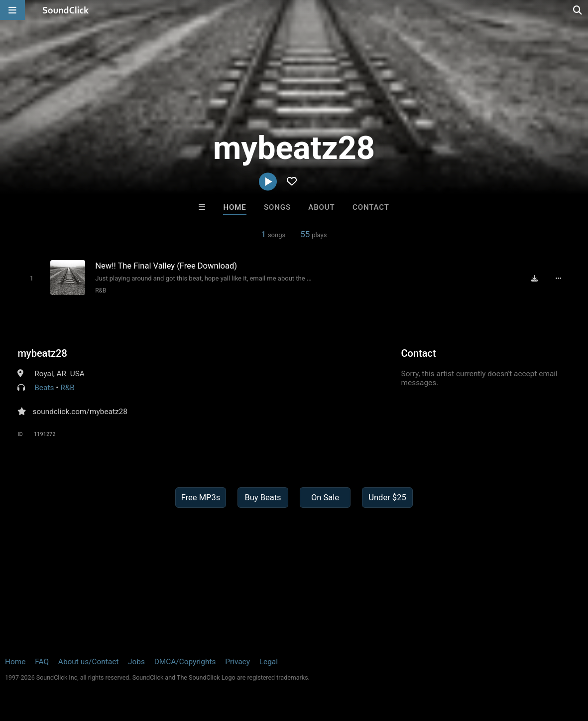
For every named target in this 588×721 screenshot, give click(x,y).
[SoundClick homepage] (66, 10)
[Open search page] (578, 10)
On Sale (325, 498)
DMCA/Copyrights (185, 662)
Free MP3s (201, 498)
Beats (44, 388)
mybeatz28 (42, 353)
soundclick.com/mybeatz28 (80, 412)
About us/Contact (88, 662)
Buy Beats (263, 498)
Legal (269, 662)
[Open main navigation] (12, 10)
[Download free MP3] (535, 278)
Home (235, 207)
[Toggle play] (32, 278)
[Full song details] (559, 278)
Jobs (136, 662)
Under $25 (387, 498)
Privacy (237, 662)
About (321, 207)
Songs (277, 207)
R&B (101, 290)
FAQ (42, 662)
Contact (371, 207)
